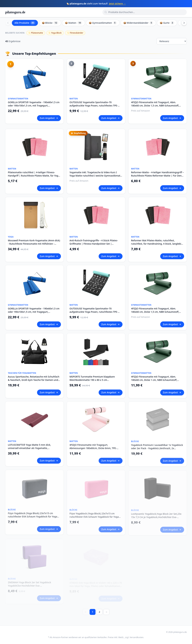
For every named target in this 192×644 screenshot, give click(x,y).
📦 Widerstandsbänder (138, 23)
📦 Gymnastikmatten (103, 23)
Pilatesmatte (36, 33)
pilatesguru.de (15, 12)
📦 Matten (74, 23)
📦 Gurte (167, 23)
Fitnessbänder (75, 33)
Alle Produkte (25, 23)
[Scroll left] (8, 23)
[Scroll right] (184, 23)
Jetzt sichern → (117, 4)
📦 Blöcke (50, 23)
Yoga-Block (55, 33)
